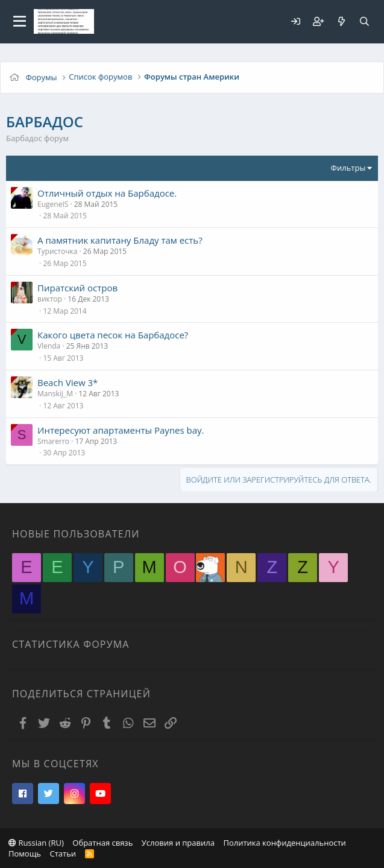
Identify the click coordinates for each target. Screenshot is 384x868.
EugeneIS (53, 204)
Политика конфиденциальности (284, 843)
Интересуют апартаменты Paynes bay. (121, 430)
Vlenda (49, 346)
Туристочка (57, 251)
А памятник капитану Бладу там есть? (120, 240)
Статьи (63, 854)
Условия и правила (178, 843)
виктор (50, 299)
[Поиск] (364, 21)
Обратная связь (102, 843)
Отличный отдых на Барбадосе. (107, 193)
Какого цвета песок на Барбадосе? (113, 335)
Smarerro (53, 441)
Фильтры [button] (348, 168)
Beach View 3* (68, 382)
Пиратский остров (77, 288)
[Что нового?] (341, 21)
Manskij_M (55, 394)
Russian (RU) (36, 843)
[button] (20, 22)
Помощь (25, 854)
